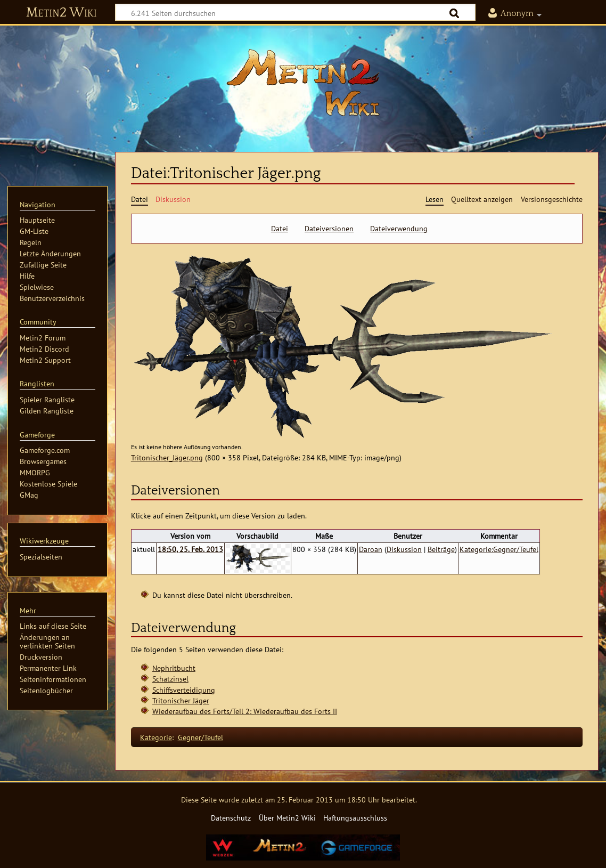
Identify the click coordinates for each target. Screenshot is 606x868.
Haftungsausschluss (355, 818)
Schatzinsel (170, 679)
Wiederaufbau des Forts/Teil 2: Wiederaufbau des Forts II (245, 711)
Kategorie (156, 737)
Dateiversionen (329, 229)
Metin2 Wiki (62, 13)
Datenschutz (231, 818)
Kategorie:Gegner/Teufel (499, 549)
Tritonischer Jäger (181, 700)
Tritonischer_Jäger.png (167, 457)
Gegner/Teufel (200, 737)
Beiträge (441, 549)
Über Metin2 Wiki (287, 818)
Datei (280, 229)
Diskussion (404, 549)
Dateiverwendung (399, 229)
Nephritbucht (174, 668)
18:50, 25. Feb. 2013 (190, 549)
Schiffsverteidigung (184, 690)
